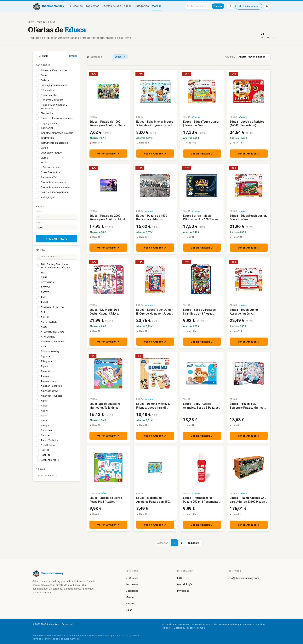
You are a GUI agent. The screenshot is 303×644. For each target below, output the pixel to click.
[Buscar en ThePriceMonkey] (201, 6)
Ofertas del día (112, 6)
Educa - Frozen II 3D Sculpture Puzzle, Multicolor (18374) (249, 408)
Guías (128, 6)
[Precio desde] (56, 217)
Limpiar (73, 56)
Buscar (218, 6)
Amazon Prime (46, 476)
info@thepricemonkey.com (244, 578)
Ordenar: (248, 57)
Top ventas (93, 6)
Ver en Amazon (109, 154)
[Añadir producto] (230, 6)
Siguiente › (194, 543)
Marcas (157, 6)
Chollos (76, 6)
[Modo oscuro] (267, 6)
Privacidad (183, 591)
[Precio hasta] (56, 227)
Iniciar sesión (249, 6)
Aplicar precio (56, 239)
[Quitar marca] (124, 57)
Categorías (142, 6)
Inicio (31, 22)
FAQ (180, 578)
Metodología (185, 584)
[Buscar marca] (56, 257)
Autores (130, 603)
